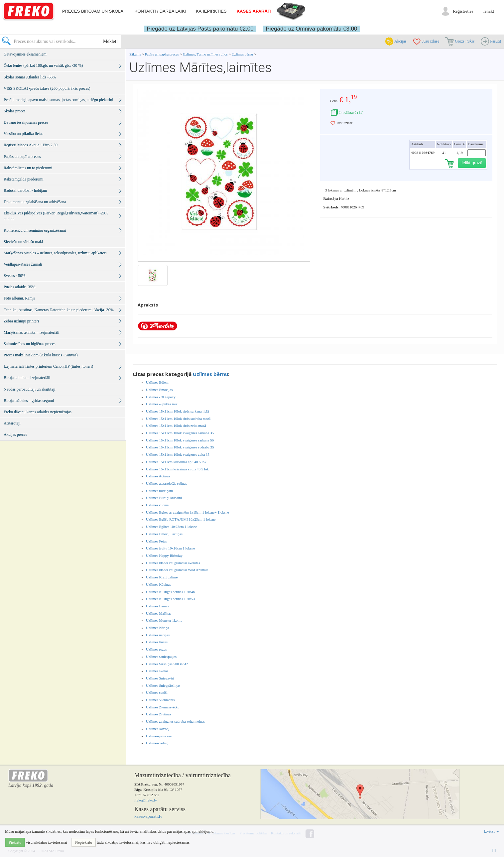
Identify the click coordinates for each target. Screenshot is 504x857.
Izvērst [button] (491, 831)
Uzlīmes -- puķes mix (162, 404)
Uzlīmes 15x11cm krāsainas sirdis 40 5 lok (177, 469)
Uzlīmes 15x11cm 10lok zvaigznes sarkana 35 (180, 433)
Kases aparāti (254, 11)
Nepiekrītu (84, 842)
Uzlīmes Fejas (156, 541)
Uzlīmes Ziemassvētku (163, 707)
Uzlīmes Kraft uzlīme (162, 577)
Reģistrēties (463, 11)
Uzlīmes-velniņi (158, 743)
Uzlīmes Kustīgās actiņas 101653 (170, 599)
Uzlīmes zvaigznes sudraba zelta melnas (175, 721)
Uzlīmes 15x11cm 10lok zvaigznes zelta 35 (178, 454)
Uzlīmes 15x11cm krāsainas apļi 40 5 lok (176, 462)
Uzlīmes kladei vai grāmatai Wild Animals (177, 570)
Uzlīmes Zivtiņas (158, 714)
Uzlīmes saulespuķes (161, 657)
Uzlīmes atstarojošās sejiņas (166, 483)
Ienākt (489, 11)
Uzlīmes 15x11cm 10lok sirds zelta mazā (176, 426)
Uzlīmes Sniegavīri (160, 678)
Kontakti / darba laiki (160, 11)
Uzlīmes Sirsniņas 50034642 (167, 664)
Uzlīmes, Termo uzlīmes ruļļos (205, 54)
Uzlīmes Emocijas (159, 390)
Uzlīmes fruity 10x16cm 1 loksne (170, 548)
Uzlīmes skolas (157, 671)
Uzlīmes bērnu (242, 54)
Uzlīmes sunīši (157, 692)
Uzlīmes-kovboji (158, 729)
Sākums (135, 54)
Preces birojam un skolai (93, 11)
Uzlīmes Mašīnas (159, 613)
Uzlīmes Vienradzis (160, 700)
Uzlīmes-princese (159, 736)
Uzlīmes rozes (156, 649)
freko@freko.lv (146, 800)
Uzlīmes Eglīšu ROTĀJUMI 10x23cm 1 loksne (181, 519)
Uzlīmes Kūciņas (158, 584)
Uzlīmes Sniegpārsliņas (163, 685)
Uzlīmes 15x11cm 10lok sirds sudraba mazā (178, 419)
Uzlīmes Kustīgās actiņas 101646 (170, 592)
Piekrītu (15, 842)
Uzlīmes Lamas (157, 606)
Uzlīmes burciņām (159, 491)
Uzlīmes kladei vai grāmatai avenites (173, 563)
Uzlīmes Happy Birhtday (164, 555)
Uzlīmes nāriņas (158, 635)
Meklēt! (110, 41)
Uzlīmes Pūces (157, 642)
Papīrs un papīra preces (162, 54)
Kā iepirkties (211, 11)
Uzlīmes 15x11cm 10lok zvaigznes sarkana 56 (180, 440)
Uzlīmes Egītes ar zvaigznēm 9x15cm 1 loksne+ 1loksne (188, 512)
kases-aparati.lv (148, 816)
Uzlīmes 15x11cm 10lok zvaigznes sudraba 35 (180, 447)
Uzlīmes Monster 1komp (164, 620)
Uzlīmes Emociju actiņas (164, 534)
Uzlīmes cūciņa (157, 505)
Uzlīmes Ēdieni (157, 382)
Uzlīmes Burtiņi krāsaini (164, 498)
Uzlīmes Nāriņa (157, 628)
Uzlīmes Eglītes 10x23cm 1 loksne (171, 527)
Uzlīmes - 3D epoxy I (162, 397)
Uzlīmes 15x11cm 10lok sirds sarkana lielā (177, 411)
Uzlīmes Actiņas (158, 476)
